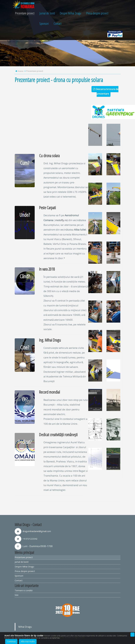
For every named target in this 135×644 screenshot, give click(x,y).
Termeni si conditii (24, 590)
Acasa (21, 71)
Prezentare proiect (25, 14)
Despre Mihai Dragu (71, 14)
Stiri (17, 595)
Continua (11, 641)
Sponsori (44, 25)
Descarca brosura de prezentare (106, 91)
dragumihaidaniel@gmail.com (33, 531)
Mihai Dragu (25, 627)
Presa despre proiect (97, 14)
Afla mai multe (28, 641)
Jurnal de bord (47, 14)
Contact (58, 25)
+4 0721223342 (26, 539)
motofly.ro (61, 220)
